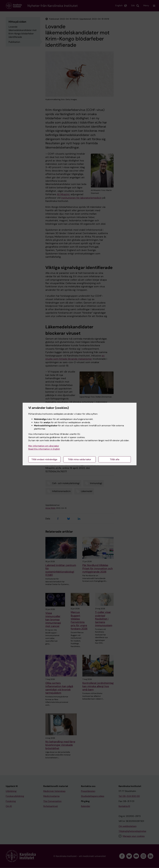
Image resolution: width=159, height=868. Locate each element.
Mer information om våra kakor (44, 446)
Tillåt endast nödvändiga (44, 459)
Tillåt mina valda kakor (79, 459)
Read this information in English (44, 449)
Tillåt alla (115, 459)
